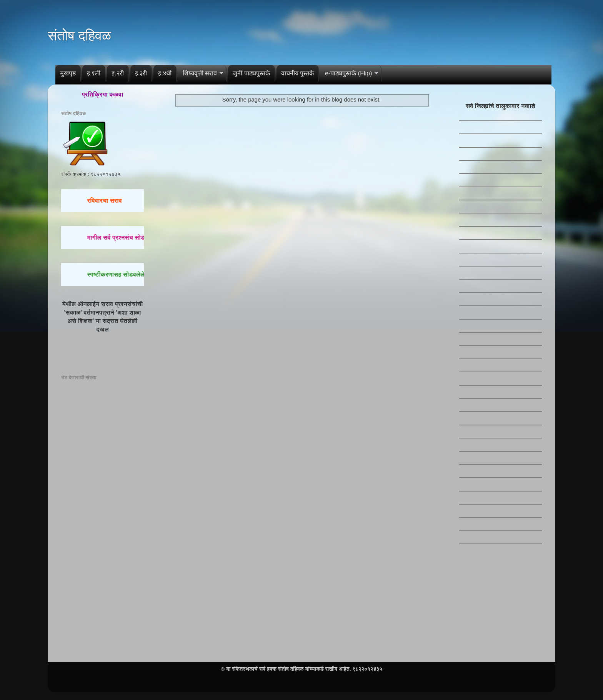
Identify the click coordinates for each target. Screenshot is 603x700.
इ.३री (141, 73)
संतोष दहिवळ (79, 36)
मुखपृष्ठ (68, 73)
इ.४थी (165, 73)
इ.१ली (94, 73)
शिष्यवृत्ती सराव (200, 73)
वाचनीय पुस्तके (297, 73)
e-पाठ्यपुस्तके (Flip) (348, 73)
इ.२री (117, 73)
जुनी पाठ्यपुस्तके (251, 73)
